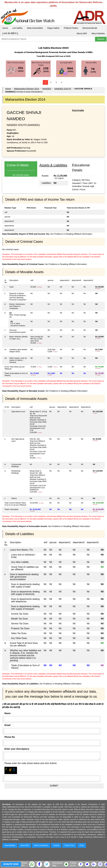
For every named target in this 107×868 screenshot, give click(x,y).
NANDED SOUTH (63, 89)
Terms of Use (69, 845)
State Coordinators (41, 845)
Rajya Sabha (53, 28)
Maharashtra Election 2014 (27, 89)
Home (5, 28)
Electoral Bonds (90, 28)
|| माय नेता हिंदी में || (10, 33)
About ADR (82, 33)
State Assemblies (35, 28)
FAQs (82, 845)
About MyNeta (98, 33)
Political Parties (71, 28)
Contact (56, 845)
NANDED (47, 89)
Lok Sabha (17, 28)
